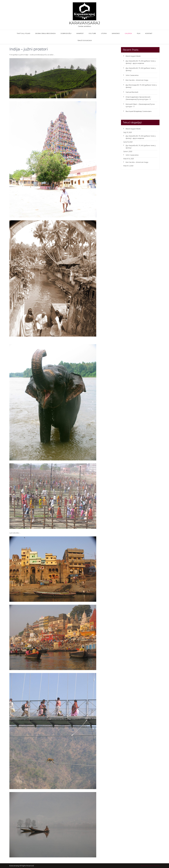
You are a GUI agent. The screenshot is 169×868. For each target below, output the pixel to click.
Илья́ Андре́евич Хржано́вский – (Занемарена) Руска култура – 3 (138, 98)
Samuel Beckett (132, 92)
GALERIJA (128, 33)
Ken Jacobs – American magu (137, 80)
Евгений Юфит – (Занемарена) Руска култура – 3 (140, 105)
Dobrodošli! (66, 33)
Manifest (80, 33)
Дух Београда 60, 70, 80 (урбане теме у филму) (141, 86)
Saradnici (116, 33)
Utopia (104, 33)
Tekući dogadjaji (85, 40)
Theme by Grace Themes (150, 866)
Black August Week (133, 56)
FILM (139, 33)
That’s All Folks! (23, 33)
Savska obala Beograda (45, 33)
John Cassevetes (132, 75)
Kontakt (149, 33)
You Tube (92, 33)
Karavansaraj (84, 23)
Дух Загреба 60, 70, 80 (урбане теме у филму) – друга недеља (141, 62)
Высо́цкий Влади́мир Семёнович (139, 111)
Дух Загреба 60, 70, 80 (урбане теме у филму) (141, 69)
